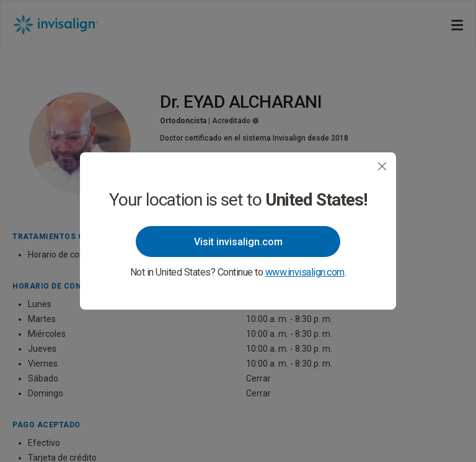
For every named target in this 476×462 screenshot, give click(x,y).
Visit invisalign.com (238, 242)
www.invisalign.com (305, 272)
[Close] (382, 166)
